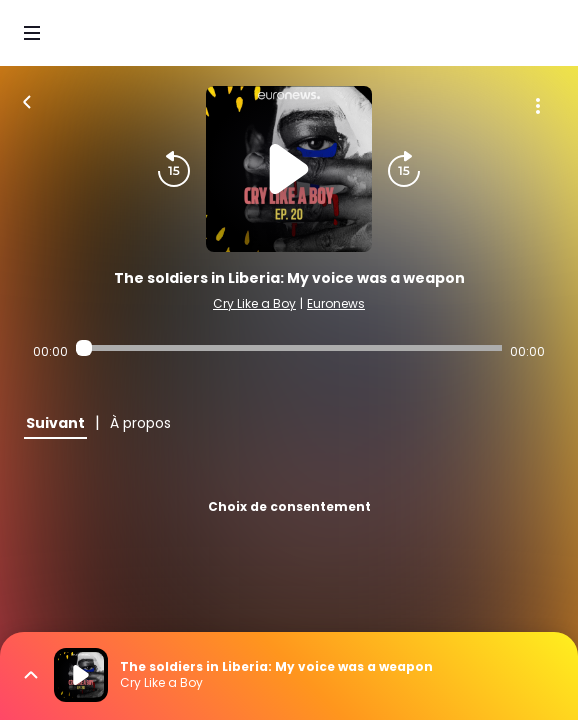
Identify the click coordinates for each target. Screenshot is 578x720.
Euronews (336, 303)
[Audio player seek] (289, 348)
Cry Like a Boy (254, 303)
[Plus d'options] (538, 106)
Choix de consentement (289, 506)
